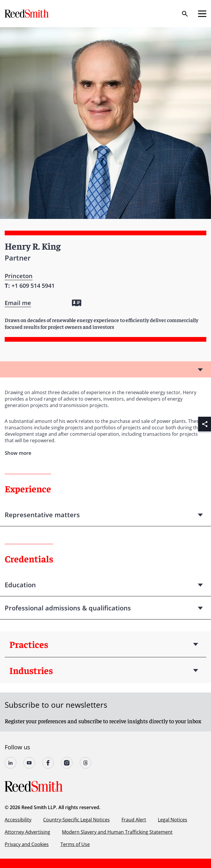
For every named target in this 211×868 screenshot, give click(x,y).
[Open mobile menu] (202, 14)
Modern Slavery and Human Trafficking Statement (117, 832)
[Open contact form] (18, 303)
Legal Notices (173, 820)
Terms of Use (75, 844)
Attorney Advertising (27, 832)
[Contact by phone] (33, 286)
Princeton (19, 276)
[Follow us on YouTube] (29, 763)
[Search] (185, 14)
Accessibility (18, 820)
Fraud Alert (134, 820)
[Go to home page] (27, 14)
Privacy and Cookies (27, 844)
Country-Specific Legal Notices (76, 820)
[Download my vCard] (77, 303)
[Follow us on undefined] (11, 763)
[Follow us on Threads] (86, 763)
